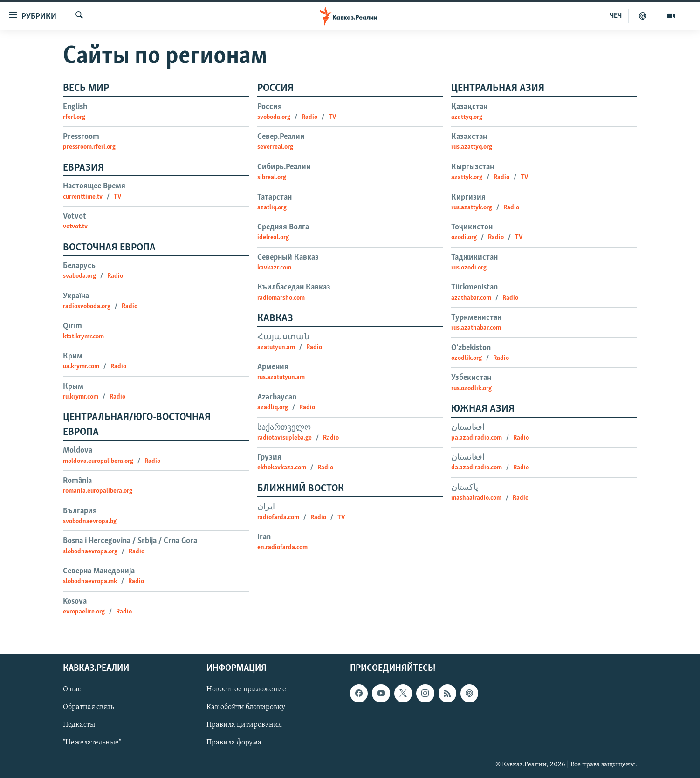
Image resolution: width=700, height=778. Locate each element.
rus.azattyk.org (472, 208)
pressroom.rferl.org (89, 147)
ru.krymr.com (81, 397)
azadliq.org (273, 408)
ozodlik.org (467, 358)
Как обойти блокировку (246, 708)
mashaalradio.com (476, 498)
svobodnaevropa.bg (90, 521)
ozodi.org (464, 238)
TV (117, 197)
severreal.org (275, 147)
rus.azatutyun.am (281, 377)
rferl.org (74, 117)
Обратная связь (88, 708)
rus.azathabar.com (476, 328)
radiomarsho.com (281, 298)
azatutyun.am (276, 348)
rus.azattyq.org (472, 147)
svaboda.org (79, 276)
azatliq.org (272, 208)
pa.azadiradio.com (477, 438)
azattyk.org (467, 177)
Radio (115, 276)
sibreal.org (272, 177)
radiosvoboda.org (87, 306)
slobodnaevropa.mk (90, 582)
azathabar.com (471, 298)
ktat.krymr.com (83, 337)
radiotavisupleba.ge (285, 438)
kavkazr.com (274, 268)
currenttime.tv (83, 197)
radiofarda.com (278, 518)
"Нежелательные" (92, 743)
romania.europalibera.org (98, 491)
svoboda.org (274, 117)
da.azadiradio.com (477, 468)
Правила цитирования (244, 725)
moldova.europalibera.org (98, 461)
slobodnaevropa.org (90, 552)
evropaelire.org (84, 612)
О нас (72, 690)
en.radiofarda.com (282, 547)
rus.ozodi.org (469, 268)
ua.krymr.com (81, 367)
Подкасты (79, 725)
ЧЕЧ (616, 16)
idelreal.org (273, 238)
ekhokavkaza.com (282, 468)
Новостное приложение (246, 690)
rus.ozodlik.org (471, 389)
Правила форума (234, 743)
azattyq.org (467, 117)
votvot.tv (75, 227)
